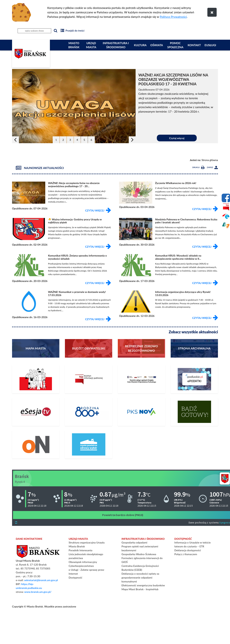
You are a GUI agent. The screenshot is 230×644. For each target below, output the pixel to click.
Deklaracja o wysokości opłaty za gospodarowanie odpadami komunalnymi (140, 578)
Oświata (157, 45)
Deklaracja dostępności (188, 550)
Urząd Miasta (91, 45)
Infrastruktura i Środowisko (116, 45)
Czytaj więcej (177, 138)
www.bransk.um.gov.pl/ (38, 592)
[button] (15, 140)
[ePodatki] (194, 379)
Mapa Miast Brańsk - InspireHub (140, 589)
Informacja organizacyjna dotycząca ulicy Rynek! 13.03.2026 (183, 293)
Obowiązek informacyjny (83, 562)
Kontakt (194, 45)
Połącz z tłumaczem (186, 554)
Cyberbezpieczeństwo (81, 566)
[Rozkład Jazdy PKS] (141, 412)
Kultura (140, 45)
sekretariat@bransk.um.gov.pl (41, 580)
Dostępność (75, 578)
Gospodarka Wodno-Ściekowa (139, 554)
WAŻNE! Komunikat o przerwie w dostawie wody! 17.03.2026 (77, 293)
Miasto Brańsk (74, 45)
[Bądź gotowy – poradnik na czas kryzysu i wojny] (194, 412)
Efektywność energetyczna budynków (143, 585)
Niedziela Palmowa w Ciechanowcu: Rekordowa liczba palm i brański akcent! (186, 221)
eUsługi (210, 45)
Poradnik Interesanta (80, 550)
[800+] (89, 412)
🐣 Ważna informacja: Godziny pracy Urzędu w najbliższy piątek (75, 221)
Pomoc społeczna (175, 45)
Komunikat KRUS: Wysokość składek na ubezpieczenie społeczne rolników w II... (178, 257)
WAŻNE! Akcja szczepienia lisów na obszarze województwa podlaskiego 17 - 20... (74, 185)
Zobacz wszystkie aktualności (193, 332)
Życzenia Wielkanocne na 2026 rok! (176, 183)
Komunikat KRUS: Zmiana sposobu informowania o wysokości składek (77, 257)
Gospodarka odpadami (134, 542)
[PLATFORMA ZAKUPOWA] (36, 444)
